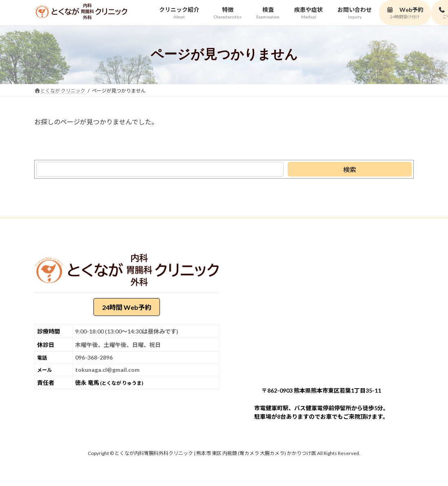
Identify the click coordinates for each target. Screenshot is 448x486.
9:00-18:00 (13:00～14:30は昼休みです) (127, 332)
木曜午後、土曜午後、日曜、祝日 (118, 345)
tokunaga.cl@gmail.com (107, 370)
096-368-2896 (94, 358)
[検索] (350, 169)
